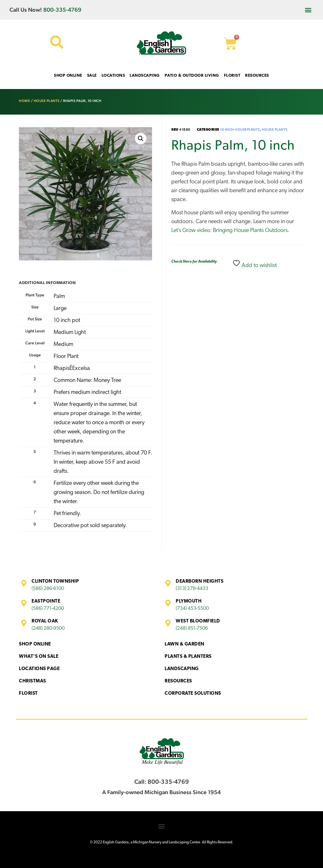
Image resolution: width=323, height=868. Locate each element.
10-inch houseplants (240, 130)
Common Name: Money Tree (87, 380)
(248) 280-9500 (48, 628)
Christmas (32, 681)
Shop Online (35, 644)
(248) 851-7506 (192, 628)
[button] (308, 10)
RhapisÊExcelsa (72, 369)
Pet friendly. (67, 514)
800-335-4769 (62, 10)
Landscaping (182, 669)
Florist (28, 694)
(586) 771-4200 (48, 609)
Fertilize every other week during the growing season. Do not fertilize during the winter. (99, 493)
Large (60, 309)
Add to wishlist (255, 264)
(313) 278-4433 (192, 589)
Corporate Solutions (193, 694)
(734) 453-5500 (192, 609)
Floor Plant (66, 357)
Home (24, 101)
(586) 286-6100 (48, 589)
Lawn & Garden (185, 644)
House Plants (47, 101)
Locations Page (39, 669)
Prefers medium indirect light (87, 392)
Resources (178, 681)
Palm (59, 297)
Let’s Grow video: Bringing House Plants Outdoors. (230, 231)
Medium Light (70, 333)
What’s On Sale (39, 657)
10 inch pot (67, 321)
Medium (63, 345)
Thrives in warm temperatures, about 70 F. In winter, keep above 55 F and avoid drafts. (103, 462)
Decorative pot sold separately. (90, 526)
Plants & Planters (188, 657)
